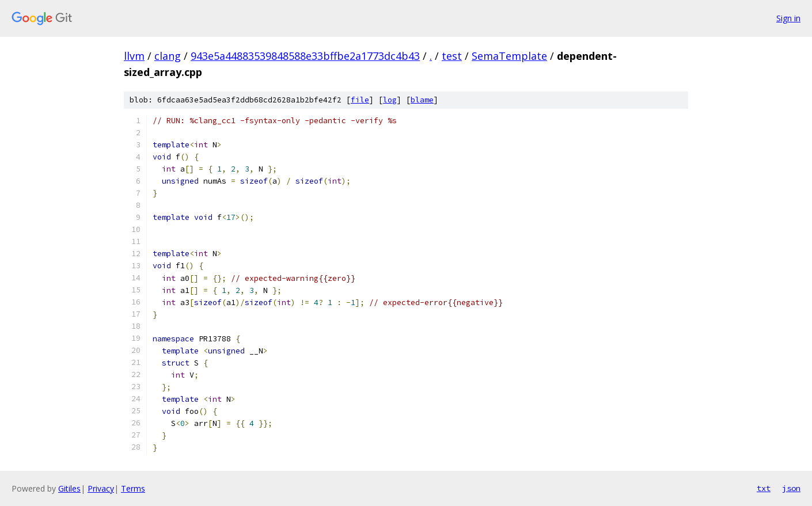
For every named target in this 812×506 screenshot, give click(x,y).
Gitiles (69, 488)
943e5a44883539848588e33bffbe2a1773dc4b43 (305, 56)
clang (168, 56)
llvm (134, 56)
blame (422, 100)
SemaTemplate (509, 56)
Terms (133, 488)
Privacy (101, 488)
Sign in (788, 18)
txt (764, 488)
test (452, 56)
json (791, 488)
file (360, 100)
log (390, 100)
